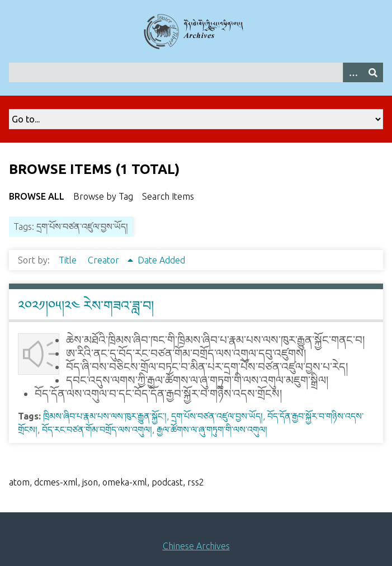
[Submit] (373, 72)
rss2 (196, 482)
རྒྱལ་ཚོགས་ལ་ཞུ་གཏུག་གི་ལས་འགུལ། (212, 430)
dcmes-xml (56, 482)
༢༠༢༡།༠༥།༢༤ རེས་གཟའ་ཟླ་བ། (86, 306)
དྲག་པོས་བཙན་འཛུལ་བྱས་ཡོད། (217, 416)
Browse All (37, 196)
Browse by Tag (103, 196)
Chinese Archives (196, 546)
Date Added (161, 260)
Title (69, 260)
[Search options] (353, 72)
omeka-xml (125, 482)
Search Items (168, 196)
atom (19, 482)
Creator (105, 260)
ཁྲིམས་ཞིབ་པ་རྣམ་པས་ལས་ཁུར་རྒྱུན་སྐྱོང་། (105, 416)
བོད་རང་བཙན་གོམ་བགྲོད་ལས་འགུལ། (97, 430)
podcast (167, 482)
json (90, 482)
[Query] (196, 72)
